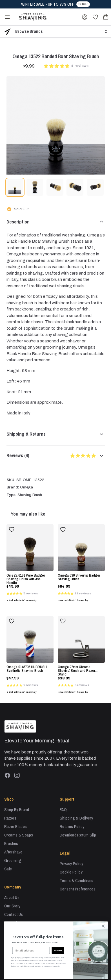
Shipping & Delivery (76, 818)
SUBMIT (68, 950)
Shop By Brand (17, 810)
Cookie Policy (71, 872)
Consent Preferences (78, 889)
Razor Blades (16, 826)
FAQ (63, 810)
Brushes (11, 843)
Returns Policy (72, 826)
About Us (12, 897)
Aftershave (13, 852)
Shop (83, 4)
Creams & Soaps (19, 835)
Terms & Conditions (77, 880)
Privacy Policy (71, 863)
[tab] (15, 187)
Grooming (13, 860)
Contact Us (14, 914)
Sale (8, 869)
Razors (10, 818)
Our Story (12, 906)
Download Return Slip (78, 835)
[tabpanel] (56, 125)
